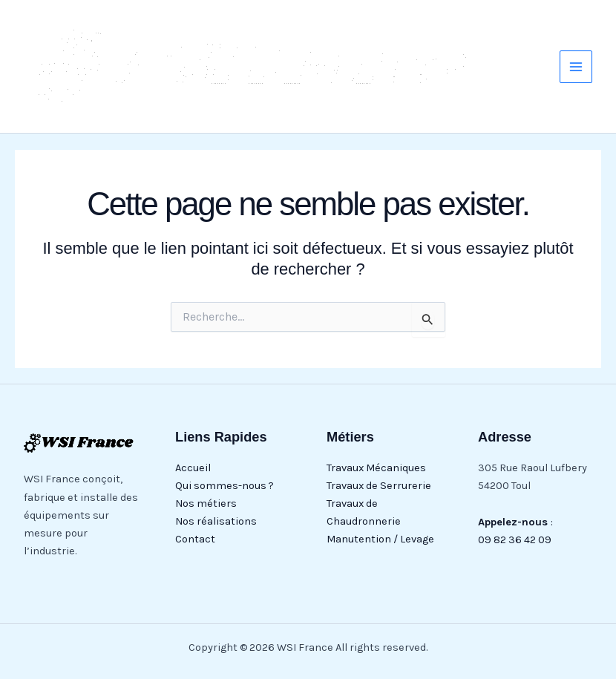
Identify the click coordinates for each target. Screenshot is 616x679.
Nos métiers (206, 503)
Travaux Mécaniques (376, 468)
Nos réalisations (216, 521)
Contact (195, 539)
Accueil (193, 468)
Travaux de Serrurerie (379, 486)
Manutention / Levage (380, 539)
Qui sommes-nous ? (225, 486)
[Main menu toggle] (576, 67)
